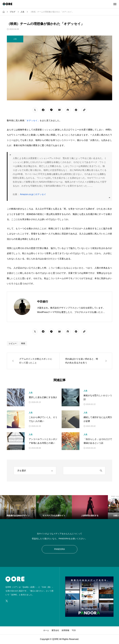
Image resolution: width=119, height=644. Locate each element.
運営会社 (55, 630)
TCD (74, 630)
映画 (23, 343)
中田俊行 (43, 302)
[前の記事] (33, 361)
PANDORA (60, 549)
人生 (31, 393)
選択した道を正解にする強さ (43, 397)
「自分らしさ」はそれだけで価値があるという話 (98, 441)
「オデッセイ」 (32, 121)
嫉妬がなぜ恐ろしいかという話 (98, 397)
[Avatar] (22, 307)
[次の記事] (86, 361)
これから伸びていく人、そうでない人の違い (43, 419)
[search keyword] (80, 471)
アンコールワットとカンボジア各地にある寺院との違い (43, 441)
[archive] (35, 471)
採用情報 (65, 630)
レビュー (13, 343)
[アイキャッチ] (16, 397)
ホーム (46, 630)
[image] (89, 615)
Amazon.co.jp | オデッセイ (33, 194)
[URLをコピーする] (84, 110)
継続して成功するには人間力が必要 (98, 419)
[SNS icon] (7, 601)
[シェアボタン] (35, 110)
